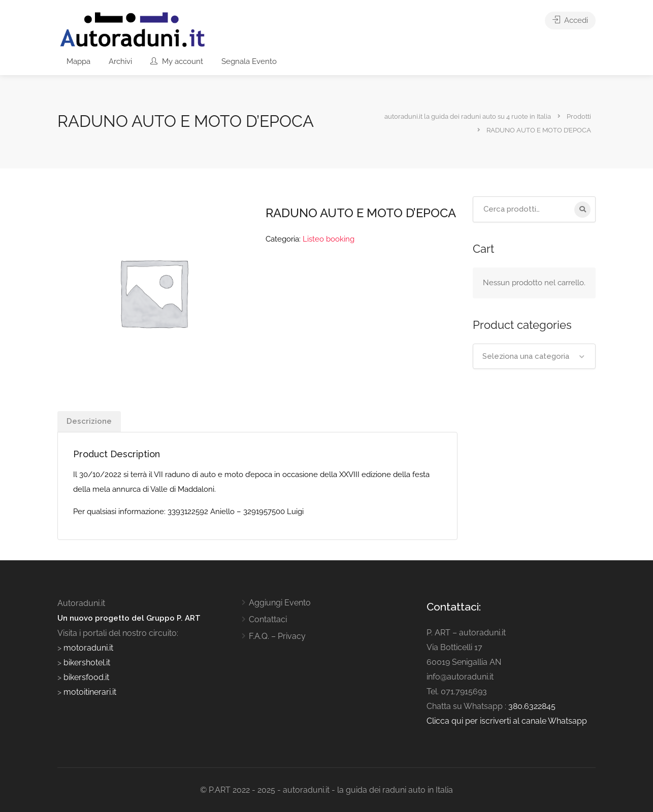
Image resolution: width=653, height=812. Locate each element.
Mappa (78, 61)
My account (177, 61)
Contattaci (268, 619)
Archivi (120, 61)
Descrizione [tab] (89, 421)
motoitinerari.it (89, 692)
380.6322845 (532, 706)
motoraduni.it (87, 648)
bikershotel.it (87, 663)
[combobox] (534, 356)
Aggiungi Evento (280, 603)
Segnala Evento (249, 61)
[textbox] (534, 356)
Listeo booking (329, 239)
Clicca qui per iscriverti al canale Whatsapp (507, 721)
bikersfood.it (86, 677)
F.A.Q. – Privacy (277, 636)
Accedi (570, 20)
